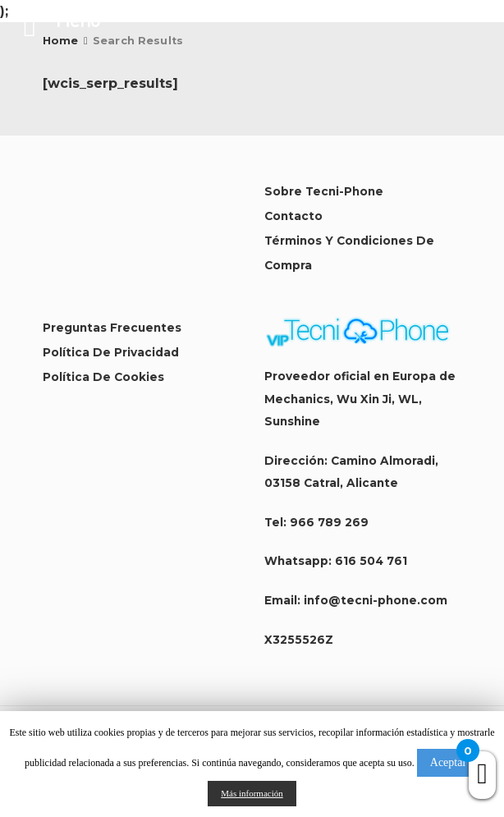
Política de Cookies (103, 377)
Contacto (293, 216)
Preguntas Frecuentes (112, 328)
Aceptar (448, 762)
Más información (252, 793)
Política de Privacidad (111, 352)
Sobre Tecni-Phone (324, 191)
